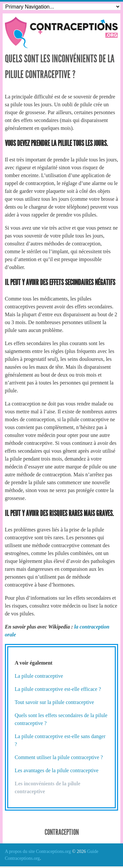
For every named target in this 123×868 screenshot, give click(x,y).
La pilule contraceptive (39, 676)
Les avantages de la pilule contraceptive (57, 770)
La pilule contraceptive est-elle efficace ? (58, 689)
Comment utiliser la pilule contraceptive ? (59, 757)
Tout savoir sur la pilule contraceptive (54, 702)
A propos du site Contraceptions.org (38, 851)
